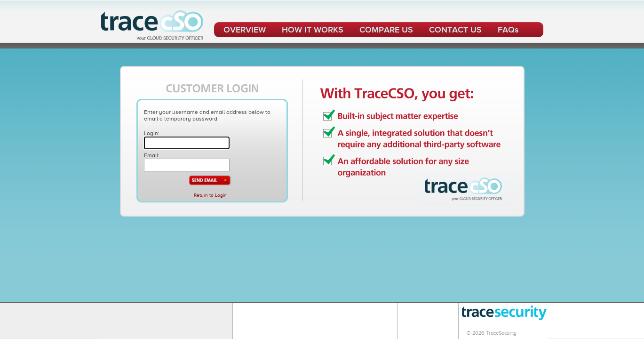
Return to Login (210, 195)
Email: (152, 155)
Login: (152, 133)
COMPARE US (386, 30)
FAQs (508, 30)
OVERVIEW (245, 30)
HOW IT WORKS (313, 30)
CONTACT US (455, 30)
